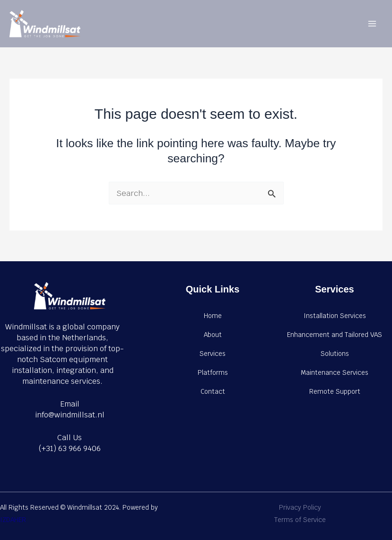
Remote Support (335, 391)
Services (213, 354)
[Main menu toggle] (372, 24)
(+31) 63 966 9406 (70, 448)
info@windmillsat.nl (70, 415)
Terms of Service (300, 520)
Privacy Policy (300, 507)
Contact (213, 391)
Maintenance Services (335, 372)
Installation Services (335, 316)
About (213, 335)
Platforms (213, 372)
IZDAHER (13, 520)
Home (213, 316)
